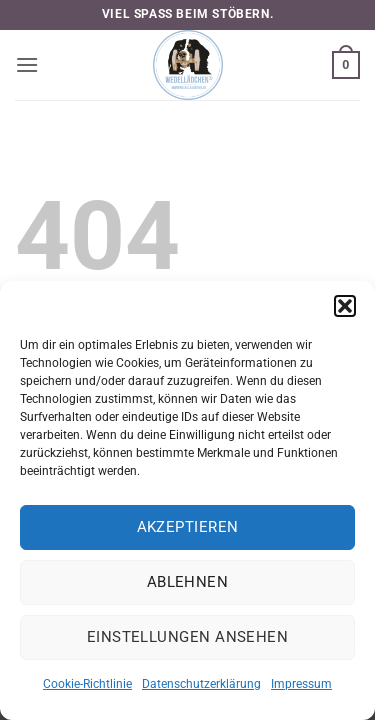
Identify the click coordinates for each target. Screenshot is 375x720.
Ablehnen (188, 582)
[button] (345, 306)
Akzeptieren (188, 527)
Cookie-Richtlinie (87, 684)
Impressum (301, 684)
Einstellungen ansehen (187, 637)
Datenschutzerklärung (201, 684)
